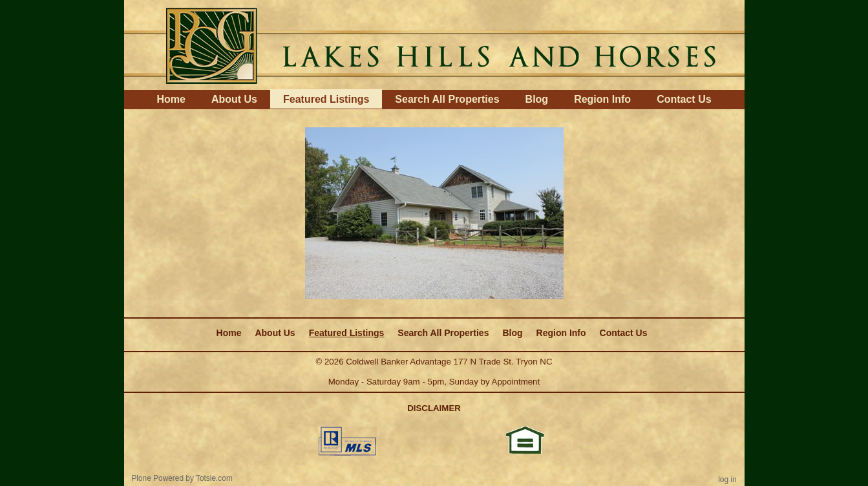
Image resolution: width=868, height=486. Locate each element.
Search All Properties (447, 99)
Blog (537, 99)
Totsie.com (214, 478)
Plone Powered (157, 478)
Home (171, 99)
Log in (727, 480)
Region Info (602, 99)
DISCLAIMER (434, 408)
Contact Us (684, 99)
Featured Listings (326, 99)
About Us (234, 99)
